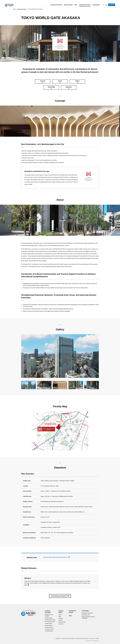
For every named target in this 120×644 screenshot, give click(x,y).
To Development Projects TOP (60, 596)
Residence (61, 618)
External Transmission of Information (68, 639)
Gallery (77, 81)
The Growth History (49, 631)
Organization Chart (49, 627)
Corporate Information (56, 5)
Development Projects (85, 5)
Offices (60, 615)
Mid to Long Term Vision (50, 622)
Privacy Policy (58, 639)
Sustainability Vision (86, 615)
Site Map (97, 639)
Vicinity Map (51, 87)
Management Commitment (87, 613)
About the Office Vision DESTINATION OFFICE (55, 557)
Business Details (68, 5)
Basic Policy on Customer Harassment (82, 639)
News (76, 5)
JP (104, 5)
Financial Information (49, 629)
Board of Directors (49, 625)
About (60, 81)
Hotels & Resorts (62, 622)
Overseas (61, 620)
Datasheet (69, 87)
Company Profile (48, 624)
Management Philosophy (50, 620)
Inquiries (112, 5)
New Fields (61, 624)
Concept (43, 81)
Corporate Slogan (49, 618)
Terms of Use (92, 639)
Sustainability (96, 5)
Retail (60, 617)
